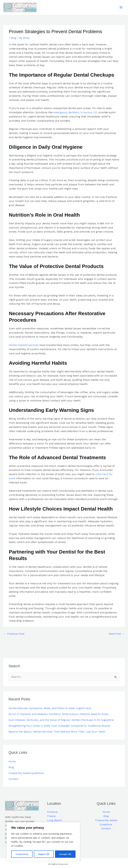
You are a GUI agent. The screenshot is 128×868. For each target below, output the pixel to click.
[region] (43, 842)
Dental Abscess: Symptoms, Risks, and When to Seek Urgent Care (50, 708)
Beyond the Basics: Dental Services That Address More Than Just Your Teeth (57, 732)
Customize (22, 854)
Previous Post (14, 634)
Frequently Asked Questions (26, 773)
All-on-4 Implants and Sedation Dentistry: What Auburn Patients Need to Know (58, 714)
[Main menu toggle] (121, 7)
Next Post (117, 634)
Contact (13, 779)
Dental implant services (24, 345)
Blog (14, 38)
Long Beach (55, 820)
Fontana (52, 812)
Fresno (51, 816)
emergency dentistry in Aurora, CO (75, 112)
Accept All (65, 854)
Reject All (44, 854)
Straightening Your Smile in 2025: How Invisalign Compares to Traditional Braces (59, 726)
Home (12, 761)
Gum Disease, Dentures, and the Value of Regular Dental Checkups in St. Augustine (61, 720)
